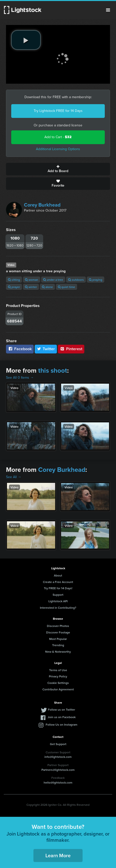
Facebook (20, 349)
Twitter (46, 349)
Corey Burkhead (42, 205)
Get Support (58, 744)
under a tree (53, 280)
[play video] (26, 40)
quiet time (66, 287)
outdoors (76, 280)
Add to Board (58, 169)
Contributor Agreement (58, 689)
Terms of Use (58, 670)
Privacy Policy (58, 676)
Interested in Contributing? (58, 608)
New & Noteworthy (58, 652)
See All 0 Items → (20, 378)
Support (58, 595)
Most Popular (58, 639)
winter (31, 287)
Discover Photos (58, 626)
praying (96, 280)
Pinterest (71, 349)
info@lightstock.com (58, 757)
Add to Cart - (58, 137)
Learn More (58, 855)
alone (47, 287)
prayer (14, 287)
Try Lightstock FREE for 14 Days (58, 111)
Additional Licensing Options (58, 149)
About (58, 575)
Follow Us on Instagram (61, 724)
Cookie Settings (58, 683)
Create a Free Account (58, 582)
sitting (14, 280)
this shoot (53, 370)
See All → (14, 477)
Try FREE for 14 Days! (58, 588)
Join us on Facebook (62, 717)
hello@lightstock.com (58, 782)
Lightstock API (58, 601)
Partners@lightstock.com (58, 770)
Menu (108, 10)
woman (32, 280)
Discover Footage (58, 632)
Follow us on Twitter (61, 710)
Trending (58, 645)
